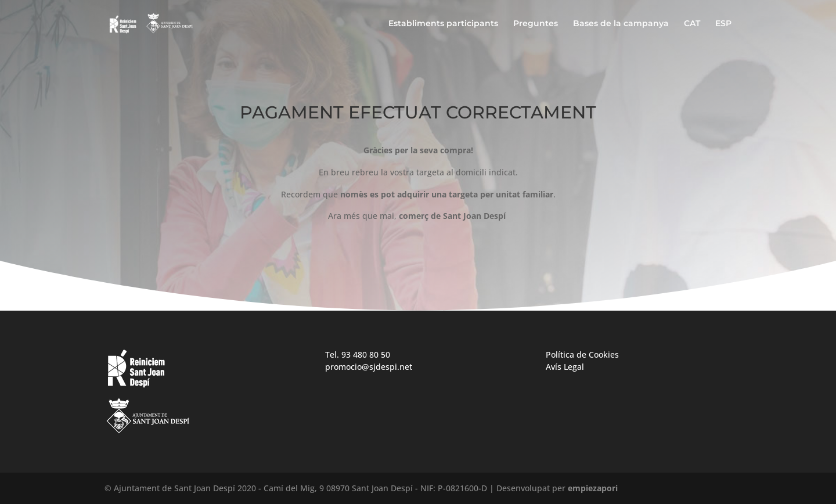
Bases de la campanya (621, 24)
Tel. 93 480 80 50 (358, 354)
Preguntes (536, 24)
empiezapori (593, 488)
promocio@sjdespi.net (369, 367)
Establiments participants (443, 24)
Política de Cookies (582, 354)
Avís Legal (565, 367)
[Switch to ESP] (723, 33)
